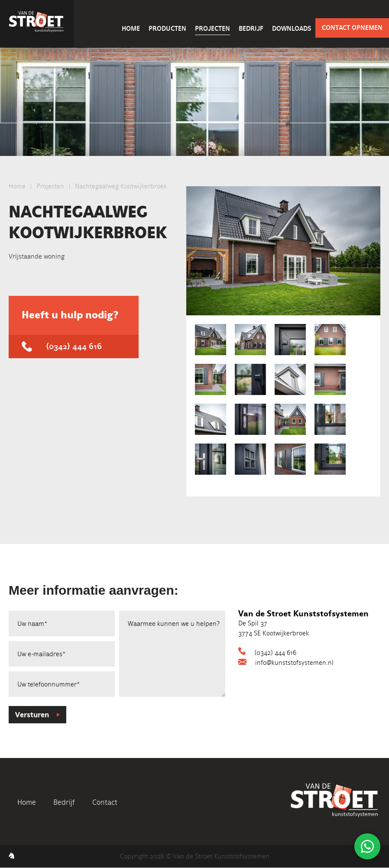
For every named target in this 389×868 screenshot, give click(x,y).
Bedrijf (251, 29)
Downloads (292, 29)
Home (131, 29)
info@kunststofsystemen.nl (294, 663)
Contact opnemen (352, 28)
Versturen (32, 715)
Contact (105, 802)
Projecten (212, 29)
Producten (167, 29)
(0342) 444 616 (74, 346)
